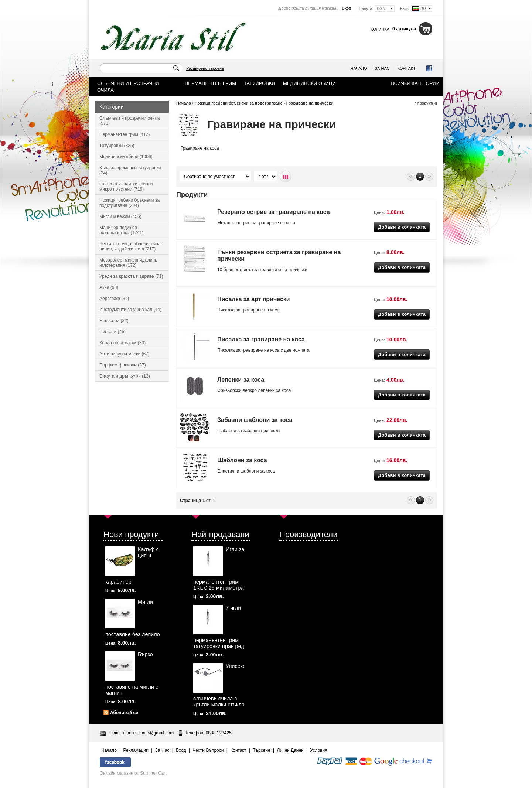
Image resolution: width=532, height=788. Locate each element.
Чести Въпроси (208, 750)
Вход (346, 8)
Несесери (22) (114, 321)
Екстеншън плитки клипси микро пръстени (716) (126, 187)
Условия (319, 750)
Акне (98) (109, 287)
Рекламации (136, 750)
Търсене (261, 750)
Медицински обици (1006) (126, 157)
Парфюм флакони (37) (123, 365)
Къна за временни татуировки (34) (130, 170)
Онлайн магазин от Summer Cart (133, 773)
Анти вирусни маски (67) (125, 354)
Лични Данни (290, 750)
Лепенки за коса (241, 380)
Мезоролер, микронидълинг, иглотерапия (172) (128, 263)
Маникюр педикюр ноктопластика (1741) (121, 230)
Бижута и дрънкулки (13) (125, 376)
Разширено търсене (205, 68)
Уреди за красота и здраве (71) (131, 276)
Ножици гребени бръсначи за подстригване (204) (129, 203)
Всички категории (415, 83)
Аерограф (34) (114, 299)
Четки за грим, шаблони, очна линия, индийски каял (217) (130, 246)
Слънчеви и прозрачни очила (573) (129, 121)
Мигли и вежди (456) (120, 216)
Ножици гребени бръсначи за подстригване (239, 103)
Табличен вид (286, 177)
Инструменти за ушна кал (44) (130, 310)
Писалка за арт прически (254, 299)
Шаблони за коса (242, 460)
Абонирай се (124, 713)
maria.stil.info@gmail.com (149, 733)
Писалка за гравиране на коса (261, 339)
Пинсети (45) (112, 332)
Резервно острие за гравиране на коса (274, 212)
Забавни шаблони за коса (255, 420)
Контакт (406, 68)
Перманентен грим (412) (125, 134)
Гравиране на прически (310, 103)
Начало (359, 68)
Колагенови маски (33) (122, 343)
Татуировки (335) (117, 146)
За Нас (382, 68)
